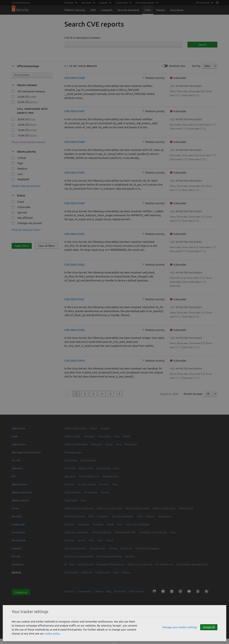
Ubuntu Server (20, 500)
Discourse (126, 548)
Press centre (136, 591)
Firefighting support (147, 548)
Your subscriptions (75, 548)
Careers (99, 591)
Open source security (140, 564)
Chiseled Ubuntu (101, 532)
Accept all (209, 627)
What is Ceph (72, 436)
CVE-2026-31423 (75, 234)
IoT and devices (164, 564)
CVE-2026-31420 (75, 330)
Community (103, 468)
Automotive (71, 572)
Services (104, 484)
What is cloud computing (79, 508)
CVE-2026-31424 (75, 203)
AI (66, 564)
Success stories (87, 484)
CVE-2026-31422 (75, 265)
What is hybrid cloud (137, 508)
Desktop (69, 540)
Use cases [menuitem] (86, 3)
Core (100, 540)
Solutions (18, 564)
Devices (130, 556)
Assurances (177, 10)
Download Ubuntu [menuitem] (145, 3)
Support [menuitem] (103, 3)
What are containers (76, 532)
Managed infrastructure (26, 452)
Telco (116, 572)
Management (110, 476)
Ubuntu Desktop (22, 492)
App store (70, 476)
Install (93, 428)
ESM (93, 10)
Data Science (88, 460)
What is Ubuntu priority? (26, 186)
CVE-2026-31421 (75, 299)
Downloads (19, 540)
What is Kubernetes (76, 444)
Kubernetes (19, 444)
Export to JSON (169, 394)
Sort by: (196, 66)
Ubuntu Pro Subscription (79, 556)
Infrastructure (86, 564)
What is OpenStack (76, 428)
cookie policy (52, 633)
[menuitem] (204, 3)
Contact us (21, 592)
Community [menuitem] (122, 3)
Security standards (129, 10)
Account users (98, 548)
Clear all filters (46, 246)
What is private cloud (109, 508)
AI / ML (16, 460)
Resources (131, 444)
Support (105, 428)
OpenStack (19, 428)
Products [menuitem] (69, 3)
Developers (91, 492)
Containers (18, 532)
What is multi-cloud (164, 508)
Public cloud (186, 508)
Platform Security (75, 10)
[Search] (217, 3)
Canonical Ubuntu (21, 3)
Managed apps (73, 452)
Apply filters (22, 246)
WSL (91, 540)
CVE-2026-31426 (75, 142)
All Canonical (203, 3)
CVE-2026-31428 (75, 78)
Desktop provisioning (109, 556)
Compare (98, 524)
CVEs (148, 10)
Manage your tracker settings (180, 627)
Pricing (113, 548)
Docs (117, 436)
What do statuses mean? (26, 230)
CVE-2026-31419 (75, 361)
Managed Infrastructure (111, 564)
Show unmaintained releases (29, 142)
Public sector (102, 572)
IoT (14, 476)
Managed (89, 436)
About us (70, 591)
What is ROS (86, 468)
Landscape (18, 524)
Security (17, 516)
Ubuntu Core (19, 484)
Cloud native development (192, 564)
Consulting (104, 436)
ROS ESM (70, 468)
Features (70, 484)
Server (81, 540)
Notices (160, 10)
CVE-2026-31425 (75, 173)
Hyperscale (71, 500)
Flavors (105, 492)
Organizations (73, 492)
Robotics (17, 468)
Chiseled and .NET (125, 532)
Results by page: (193, 394)
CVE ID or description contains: (83, 38)
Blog (109, 591)
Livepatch (107, 10)
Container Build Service (153, 532)
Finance (126, 572)
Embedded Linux (89, 476)
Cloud (15, 508)
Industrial (87, 572)
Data (72, 564)
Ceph (15, 436)
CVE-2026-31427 (75, 111)
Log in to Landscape (138, 524)
